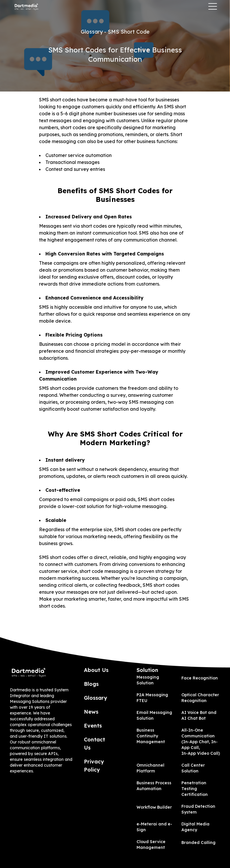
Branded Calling (198, 843)
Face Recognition (200, 678)
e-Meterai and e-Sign (154, 827)
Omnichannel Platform (150, 768)
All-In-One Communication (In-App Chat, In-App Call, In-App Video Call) (201, 742)
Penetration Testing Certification (195, 789)
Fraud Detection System (198, 809)
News (91, 712)
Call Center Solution (193, 768)
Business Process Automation (154, 786)
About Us (96, 670)
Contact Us (94, 744)
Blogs (91, 684)
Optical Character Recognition (200, 698)
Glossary (95, 698)
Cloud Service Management (151, 845)
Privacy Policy (94, 766)
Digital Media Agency (195, 827)
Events (93, 726)
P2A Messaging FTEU (152, 698)
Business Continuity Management (151, 736)
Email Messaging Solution (154, 715)
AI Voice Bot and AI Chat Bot (199, 715)
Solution (147, 670)
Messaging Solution (148, 680)
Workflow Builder (154, 807)
